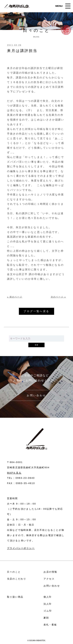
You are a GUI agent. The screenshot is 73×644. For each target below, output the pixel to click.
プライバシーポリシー (21, 548)
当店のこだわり (17, 579)
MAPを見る (14, 473)
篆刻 (46, 618)
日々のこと (14, 572)
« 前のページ (15, 297)
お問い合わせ (36, 395)
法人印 (48, 604)
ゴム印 (48, 611)
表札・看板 (50, 625)
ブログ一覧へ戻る (36, 311)
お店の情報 (50, 572)
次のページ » (58, 297)
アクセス (49, 579)
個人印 (48, 597)
